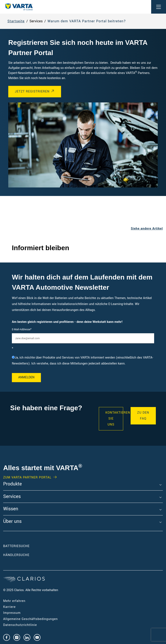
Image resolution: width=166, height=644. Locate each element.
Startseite (16, 21)
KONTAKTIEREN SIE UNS (114, 419)
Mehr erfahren (14, 601)
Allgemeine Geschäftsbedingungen (31, 619)
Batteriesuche (16, 546)
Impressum (12, 613)
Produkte (13, 484)
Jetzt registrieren (32, 91)
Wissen (11, 509)
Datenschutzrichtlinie (20, 625)
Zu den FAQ (143, 416)
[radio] (83, 361)
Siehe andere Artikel (147, 229)
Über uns (12, 522)
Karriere (9, 607)
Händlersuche (23, 555)
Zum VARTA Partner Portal (27, 478)
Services (12, 497)
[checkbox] (83, 361)
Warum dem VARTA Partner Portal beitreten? (87, 21)
